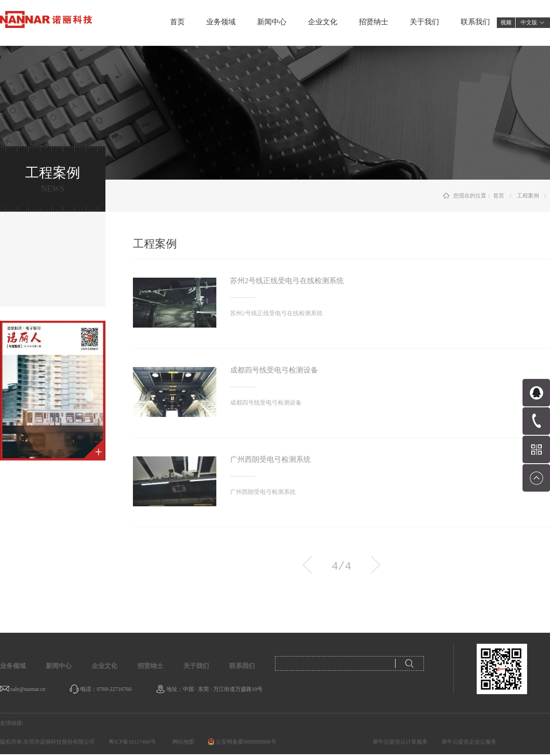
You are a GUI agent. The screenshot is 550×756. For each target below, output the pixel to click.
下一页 (376, 565)
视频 (506, 22)
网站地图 (182, 742)
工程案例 (528, 196)
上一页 (307, 565)
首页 (177, 22)
